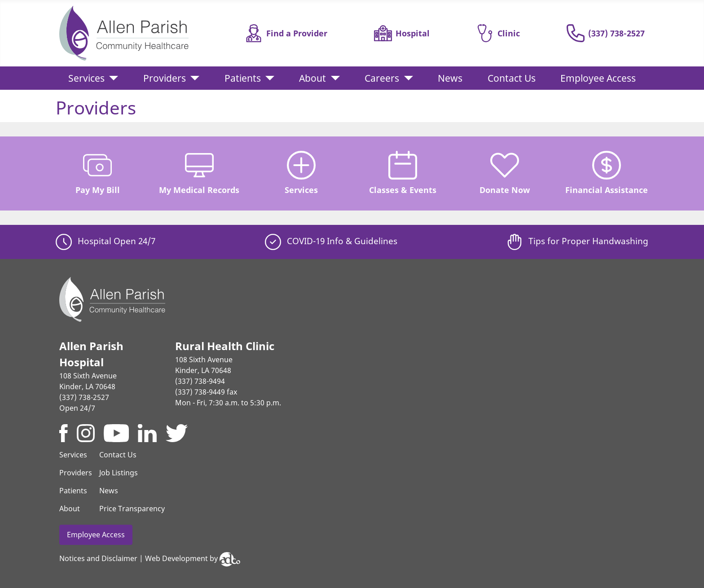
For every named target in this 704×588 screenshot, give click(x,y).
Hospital (402, 33)
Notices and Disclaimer (98, 558)
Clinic (498, 33)
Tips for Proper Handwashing (577, 241)
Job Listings (119, 473)
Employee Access (598, 78)
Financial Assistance (607, 173)
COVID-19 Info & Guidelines (331, 241)
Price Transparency (132, 509)
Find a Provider (286, 33)
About (312, 78)
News (450, 78)
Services (86, 78)
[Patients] (268, 78)
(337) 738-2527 (606, 33)
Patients (243, 78)
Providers (165, 78)
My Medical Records (199, 173)
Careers (382, 78)
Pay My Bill (98, 173)
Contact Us (512, 78)
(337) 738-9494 (200, 381)
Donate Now (505, 173)
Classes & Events (403, 173)
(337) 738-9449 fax (206, 392)
